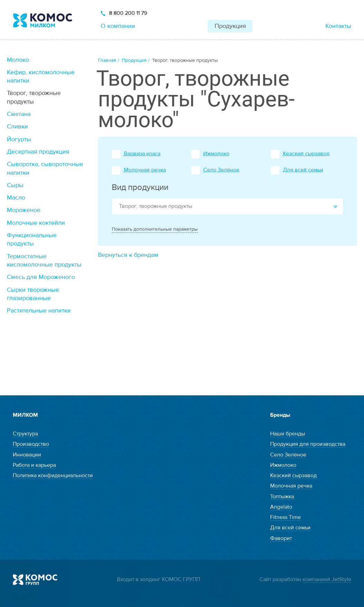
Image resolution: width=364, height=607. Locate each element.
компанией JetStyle (327, 579)
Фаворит (281, 538)
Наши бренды (288, 434)
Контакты (338, 26)
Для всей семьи (303, 170)
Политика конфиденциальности (53, 475)
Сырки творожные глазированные (33, 294)
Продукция (230, 26)
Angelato (281, 507)
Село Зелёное (221, 170)
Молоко (18, 60)
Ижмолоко (216, 154)
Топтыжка (282, 497)
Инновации (27, 455)
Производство (31, 444)
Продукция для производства (308, 444)
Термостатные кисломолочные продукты (44, 261)
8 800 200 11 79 (128, 13)
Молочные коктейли (36, 223)
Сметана (19, 114)
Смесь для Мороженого (41, 277)
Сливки (17, 127)
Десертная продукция (38, 152)
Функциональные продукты (32, 239)
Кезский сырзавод (306, 154)
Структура (25, 434)
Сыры (15, 185)
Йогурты (19, 139)
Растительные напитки (39, 311)
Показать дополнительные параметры (155, 229)
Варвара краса (142, 154)
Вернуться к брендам (128, 255)
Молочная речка (145, 170)
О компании (118, 26)
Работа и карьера (34, 465)
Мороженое (24, 210)
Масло (16, 198)
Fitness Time (286, 517)
